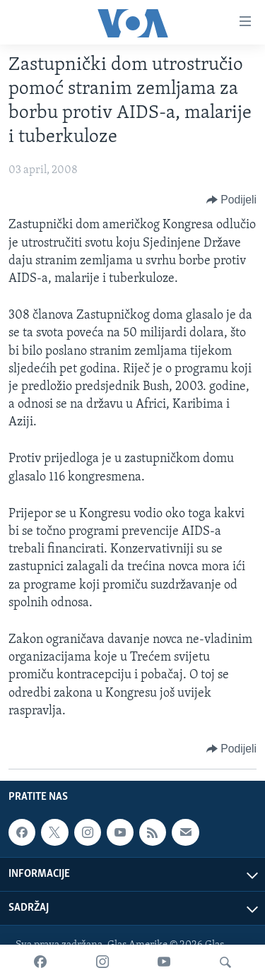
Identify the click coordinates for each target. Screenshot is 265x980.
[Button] (231, 200)
